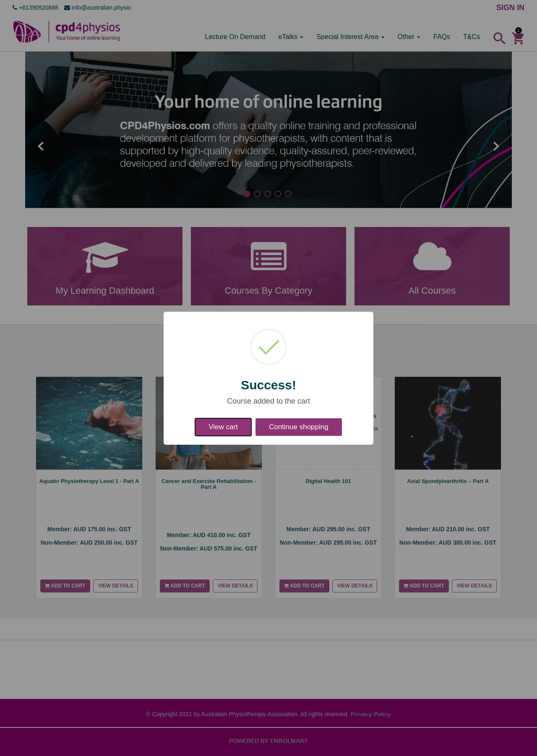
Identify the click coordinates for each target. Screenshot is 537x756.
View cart (223, 427)
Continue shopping (299, 427)
